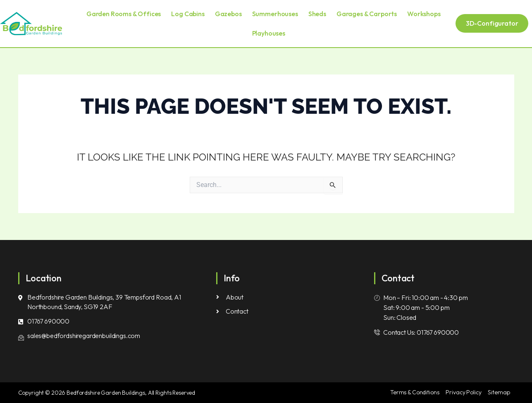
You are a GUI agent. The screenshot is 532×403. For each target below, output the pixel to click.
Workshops (424, 14)
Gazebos (228, 14)
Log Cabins (188, 14)
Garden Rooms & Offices (124, 14)
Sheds (317, 14)
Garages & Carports (367, 14)
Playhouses (269, 33)
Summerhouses (275, 14)
